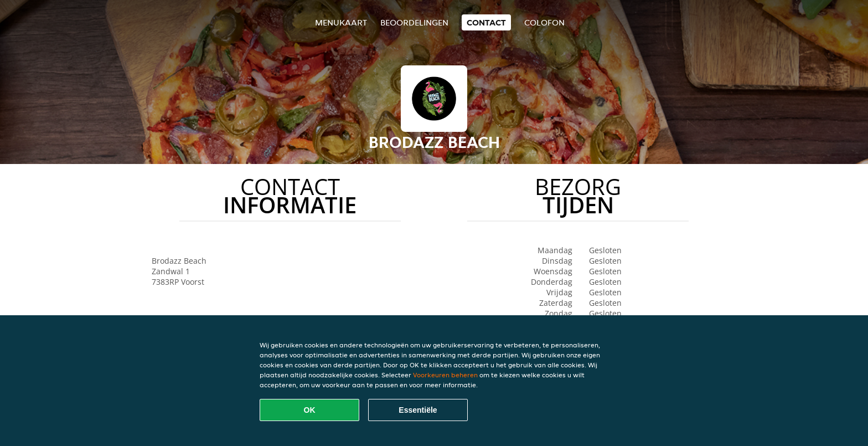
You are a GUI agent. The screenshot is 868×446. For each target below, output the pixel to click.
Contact (486, 22)
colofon (544, 22)
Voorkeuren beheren (445, 375)
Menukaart (341, 22)
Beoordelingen (414, 22)
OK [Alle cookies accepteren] (310, 410)
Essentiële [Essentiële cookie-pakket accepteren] (418, 410)
